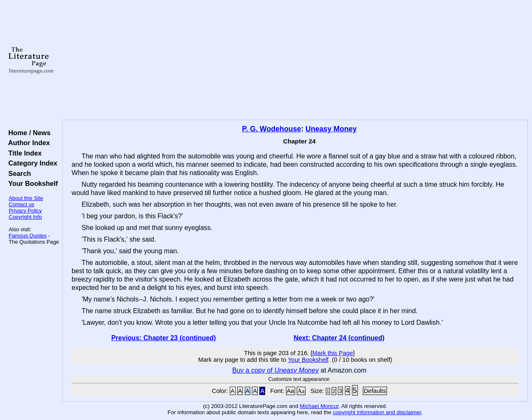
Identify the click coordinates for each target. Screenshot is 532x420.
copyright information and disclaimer (377, 412)
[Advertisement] (295, 60)
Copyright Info (25, 217)
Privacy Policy (25, 211)
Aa (291, 391)
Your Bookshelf (31, 183)
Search (18, 173)
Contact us (21, 204)
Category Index (31, 163)
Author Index (27, 143)
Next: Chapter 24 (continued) (339, 338)
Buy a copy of (276, 370)
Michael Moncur (319, 406)
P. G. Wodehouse (271, 129)
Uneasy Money (331, 129)
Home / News (28, 133)
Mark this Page (333, 353)
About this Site (26, 198)
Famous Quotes (28, 236)
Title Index (23, 153)
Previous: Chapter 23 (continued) (164, 338)
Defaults (375, 391)
